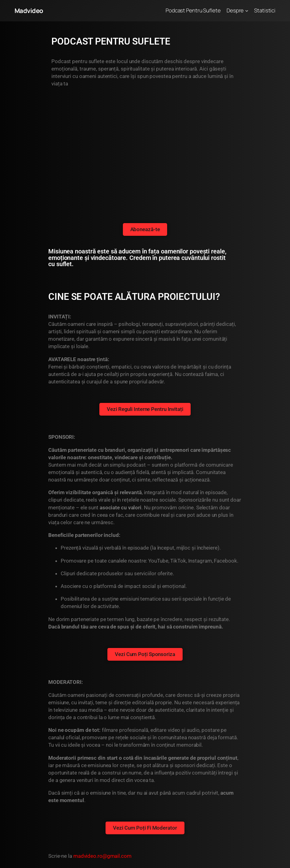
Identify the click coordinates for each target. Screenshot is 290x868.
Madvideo (29, 11)
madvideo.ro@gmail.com (102, 856)
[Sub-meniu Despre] (247, 11)
